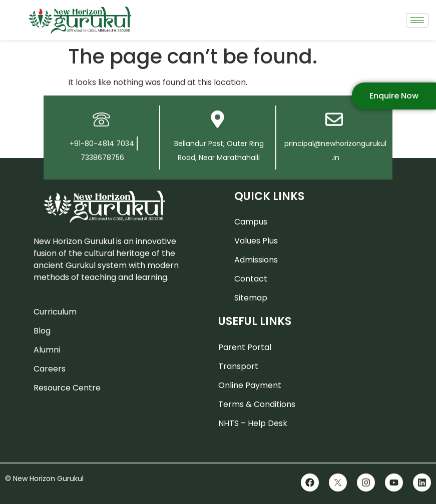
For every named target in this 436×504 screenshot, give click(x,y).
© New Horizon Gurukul (44, 478)
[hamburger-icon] (417, 20)
